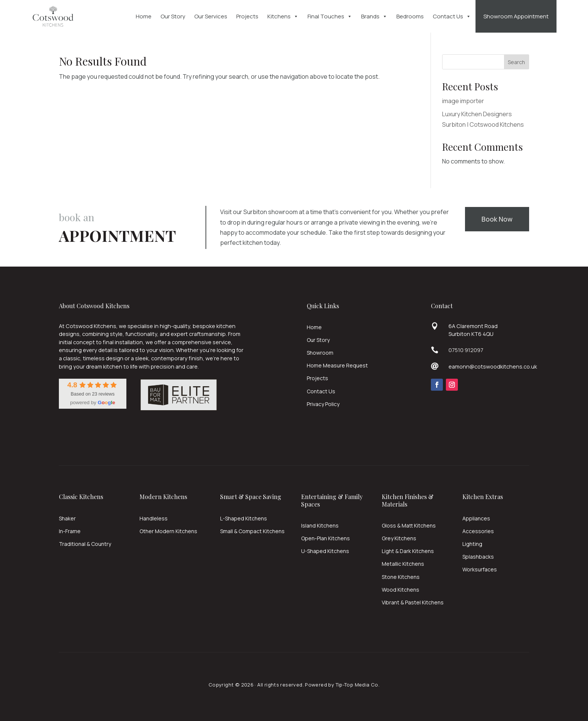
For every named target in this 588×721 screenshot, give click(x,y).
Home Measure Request (337, 365)
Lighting (472, 544)
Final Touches (330, 16)
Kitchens (283, 16)
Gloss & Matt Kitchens (409, 525)
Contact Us (452, 16)
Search (516, 62)
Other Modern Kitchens (168, 531)
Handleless (154, 518)
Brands (374, 16)
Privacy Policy (323, 404)
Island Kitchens (320, 525)
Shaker (67, 518)
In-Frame (70, 531)
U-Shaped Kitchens (325, 551)
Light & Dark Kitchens (408, 551)
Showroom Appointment (516, 16)
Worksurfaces (480, 569)
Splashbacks (478, 557)
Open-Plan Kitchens (325, 538)
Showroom (320, 353)
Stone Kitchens (401, 577)
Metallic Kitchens (403, 564)
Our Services (211, 16)
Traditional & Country (85, 544)
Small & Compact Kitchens (252, 531)
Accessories (478, 531)
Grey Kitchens (399, 538)
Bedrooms (410, 16)
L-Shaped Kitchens (244, 518)
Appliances (476, 518)
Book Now (497, 219)
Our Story (173, 16)
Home (144, 16)
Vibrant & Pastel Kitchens (413, 602)
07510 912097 (466, 350)
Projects (247, 16)
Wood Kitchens (400, 590)
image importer (463, 101)
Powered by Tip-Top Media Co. (342, 685)
